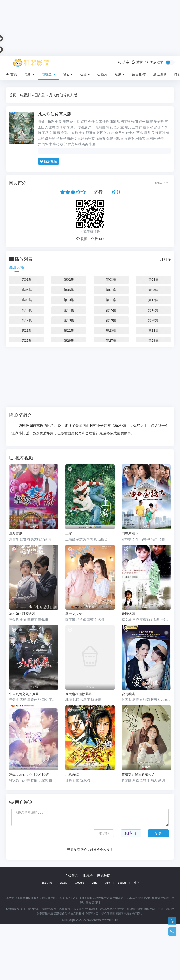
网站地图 (104, 932)
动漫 (85, 74)
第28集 (153, 341)
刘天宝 (119, 127)
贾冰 (140, 133)
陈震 (150, 122)
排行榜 (88, 932)
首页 (12, 74)
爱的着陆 (128, 694)
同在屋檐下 (130, 533)
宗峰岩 (140, 138)
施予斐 (159, 122)
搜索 (124, 62)
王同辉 (151, 138)
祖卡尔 (148, 127)
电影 (30, 74)
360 (108, 939)
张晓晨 (119, 138)
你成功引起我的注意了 (138, 774)
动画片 (102, 74)
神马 (136, 939)
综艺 (68, 74)
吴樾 (155, 133)
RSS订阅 (47, 939)
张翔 (135, 122)
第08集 (153, 290)
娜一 (142, 122)
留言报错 (139, 74)
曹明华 (159, 127)
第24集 (153, 330)
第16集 (153, 310)
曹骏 (162, 133)
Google (80, 939)
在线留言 (71, 932)
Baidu (64, 939)
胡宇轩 (125, 122)
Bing (95, 939)
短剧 (120, 74)
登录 (137, 62)
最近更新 (160, 74)
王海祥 (137, 127)
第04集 (153, 280)
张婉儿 (115, 122)
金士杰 (131, 133)
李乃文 (120, 133)
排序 (165, 259)
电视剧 (49, 74)
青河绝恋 (128, 614)
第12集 (153, 300)
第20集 (153, 320)
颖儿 (147, 133)
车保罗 (130, 138)
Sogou (122, 939)
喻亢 (128, 127)
